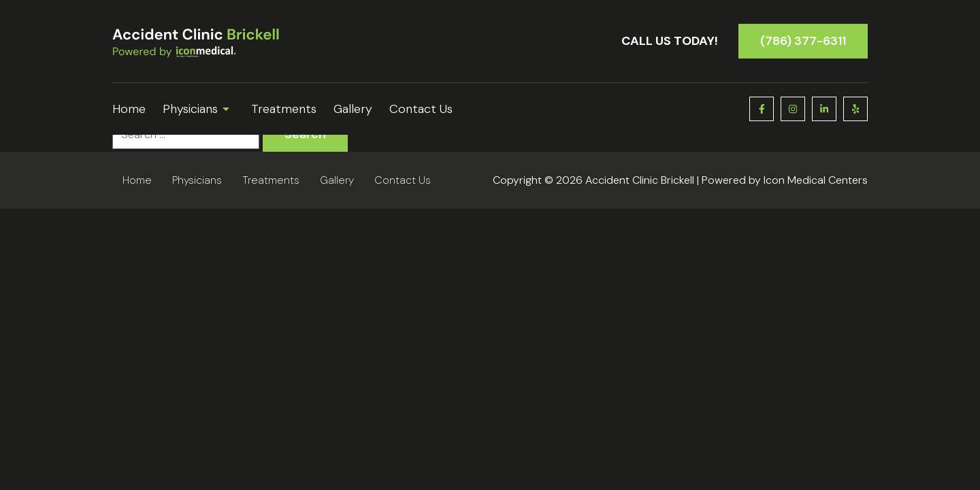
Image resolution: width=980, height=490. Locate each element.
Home (129, 109)
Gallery (353, 109)
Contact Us (421, 109)
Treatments (284, 109)
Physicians (198, 109)
